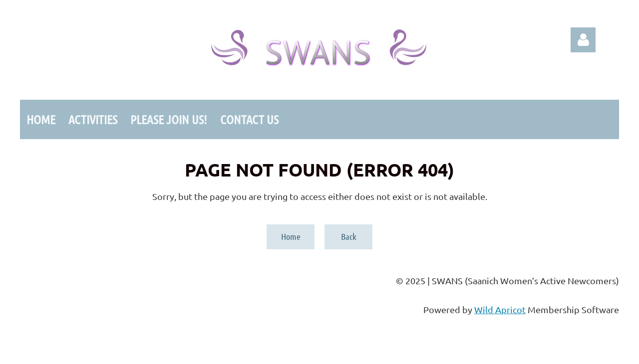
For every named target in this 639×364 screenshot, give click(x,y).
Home (291, 236)
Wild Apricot (500, 309)
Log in (583, 40)
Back (349, 236)
